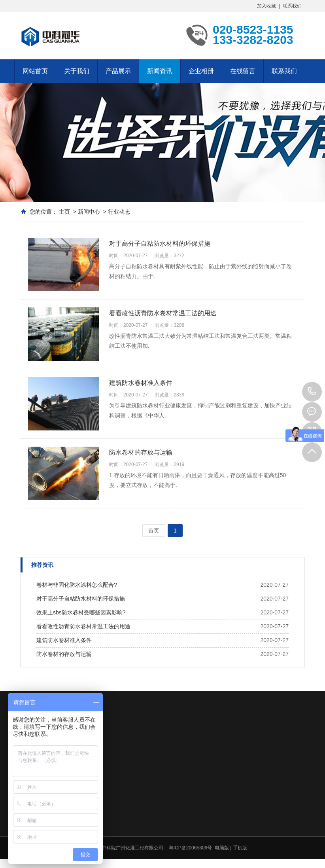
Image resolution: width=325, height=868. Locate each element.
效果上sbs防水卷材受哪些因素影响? (81, 612)
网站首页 (35, 71)
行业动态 (119, 212)
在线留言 (243, 71)
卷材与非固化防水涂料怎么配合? (77, 585)
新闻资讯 (160, 71)
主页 (64, 212)
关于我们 (77, 71)
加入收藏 (266, 6)
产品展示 (118, 71)
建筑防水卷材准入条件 (64, 640)
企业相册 (201, 71)
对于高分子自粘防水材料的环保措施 (81, 599)
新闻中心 (89, 212)
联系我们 (292, 6)
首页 (154, 531)
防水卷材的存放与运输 (64, 654)
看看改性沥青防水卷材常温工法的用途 (83, 626)
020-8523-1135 (312, 392)
